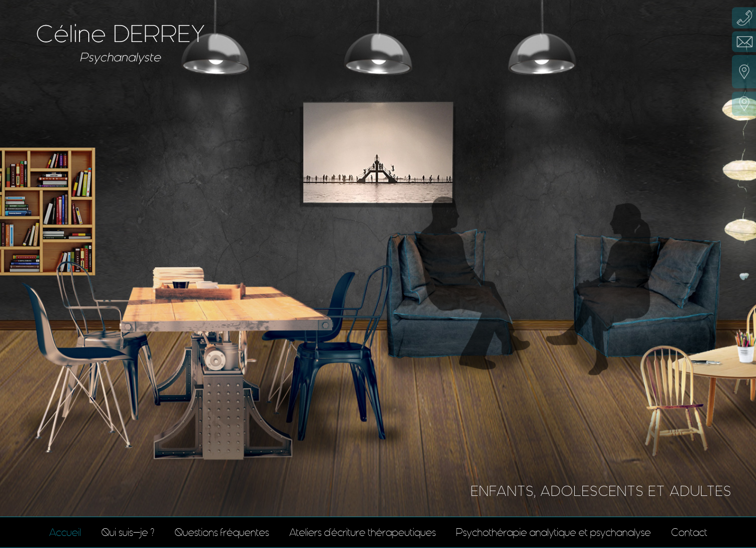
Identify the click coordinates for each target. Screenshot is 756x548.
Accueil (65, 532)
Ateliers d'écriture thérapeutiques (363, 532)
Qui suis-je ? (128, 532)
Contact (689, 532)
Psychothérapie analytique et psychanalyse (553, 532)
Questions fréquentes (222, 532)
